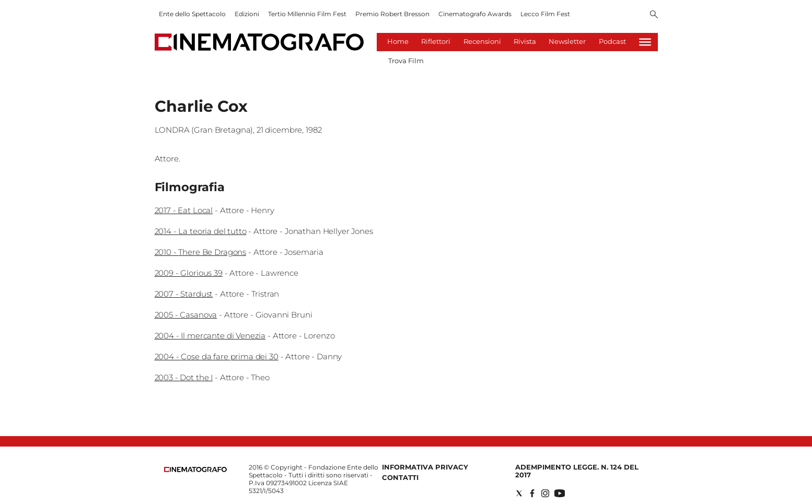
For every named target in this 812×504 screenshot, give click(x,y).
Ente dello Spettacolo (192, 14)
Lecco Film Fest (545, 14)
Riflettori (436, 41)
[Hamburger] (645, 42)
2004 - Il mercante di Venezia (210, 336)
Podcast (612, 41)
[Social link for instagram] (545, 493)
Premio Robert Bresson (392, 14)
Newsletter (567, 41)
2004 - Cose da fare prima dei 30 (217, 356)
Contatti (400, 477)
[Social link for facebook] (532, 493)
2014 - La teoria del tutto (201, 231)
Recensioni (482, 41)
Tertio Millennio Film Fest (307, 14)
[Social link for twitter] (519, 493)
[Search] (654, 15)
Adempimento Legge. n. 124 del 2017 (577, 471)
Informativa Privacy (425, 467)
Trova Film (406, 61)
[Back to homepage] (195, 470)
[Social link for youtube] (560, 493)
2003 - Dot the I (184, 377)
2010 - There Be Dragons (201, 252)
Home (398, 41)
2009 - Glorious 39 (189, 273)
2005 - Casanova (186, 315)
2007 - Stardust (184, 294)
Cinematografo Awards (475, 14)
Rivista (525, 41)
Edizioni (247, 14)
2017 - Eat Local (184, 210)
